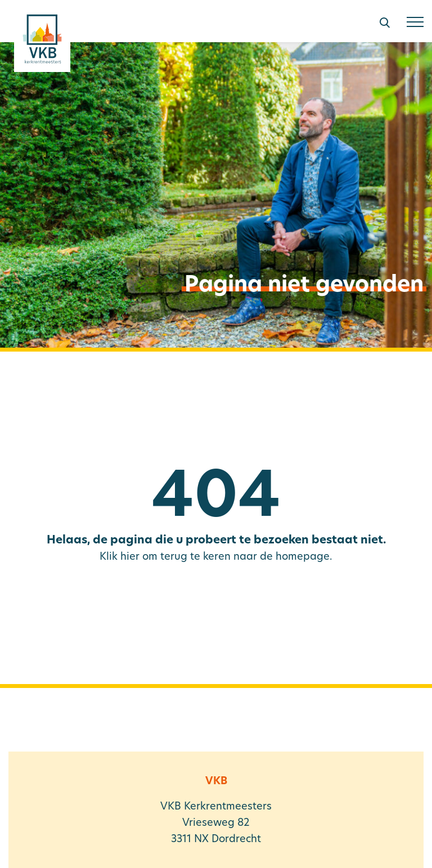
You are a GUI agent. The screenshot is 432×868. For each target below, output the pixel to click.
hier (130, 557)
